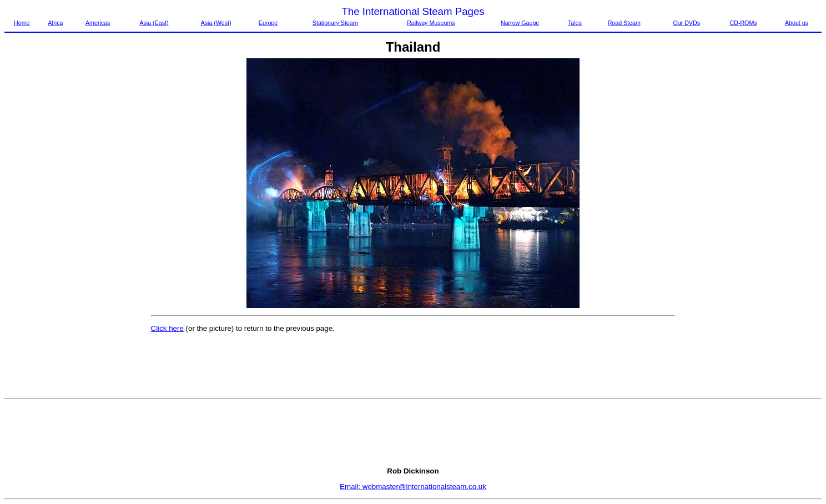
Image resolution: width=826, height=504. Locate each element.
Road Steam (624, 23)
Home (22, 23)
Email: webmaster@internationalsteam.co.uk (413, 487)
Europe (268, 23)
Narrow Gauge (520, 23)
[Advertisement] (51, 225)
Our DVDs (686, 23)
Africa (55, 23)
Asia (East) (154, 23)
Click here (167, 328)
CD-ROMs (743, 23)
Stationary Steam (335, 23)
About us (797, 23)
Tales (575, 23)
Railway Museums (431, 23)
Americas (98, 23)
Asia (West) (216, 23)
